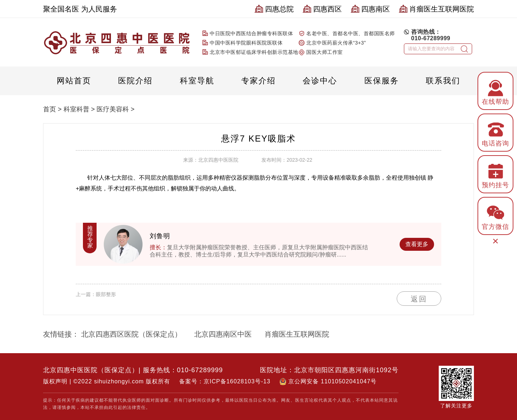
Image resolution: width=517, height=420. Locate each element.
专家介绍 (258, 81)
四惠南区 (370, 9)
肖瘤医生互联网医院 (436, 9)
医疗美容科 (113, 109)
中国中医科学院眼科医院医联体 (246, 43)
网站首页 (74, 81)
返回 (419, 299)
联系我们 (443, 81)
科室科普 (76, 109)
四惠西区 (322, 9)
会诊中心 (320, 81)
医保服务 (382, 81)
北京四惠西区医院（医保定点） (131, 334)
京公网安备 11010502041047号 (332, 381)
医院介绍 (135, 81)
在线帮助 (495, 92)
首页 (50, 109)
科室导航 (197, 81)
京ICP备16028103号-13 (237, 381)
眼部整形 (106, 294)
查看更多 (417, 244)
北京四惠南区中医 (223, 334)
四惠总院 (274, 9)
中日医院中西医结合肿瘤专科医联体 (251, 33)
